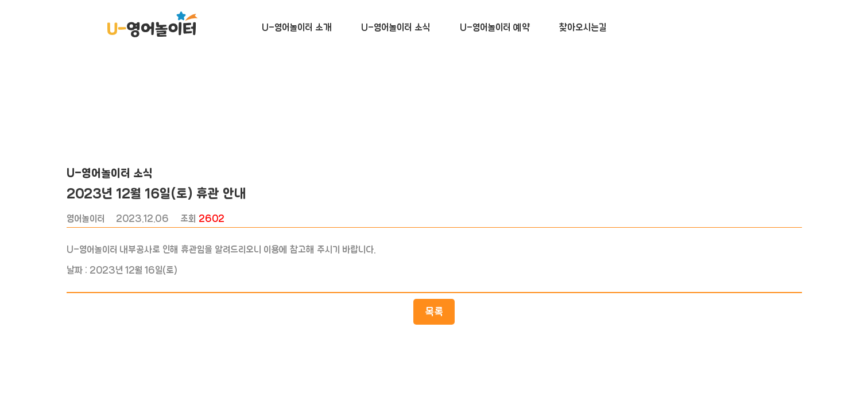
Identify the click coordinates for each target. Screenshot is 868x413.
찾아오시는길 (583, 28)
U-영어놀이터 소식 (396, 28)
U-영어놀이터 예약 (495, 28)
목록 (434, 327)
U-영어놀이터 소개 (297, 28)
